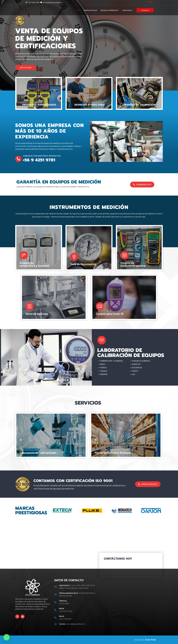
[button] (25, 67)
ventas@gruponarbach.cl (52, 2)
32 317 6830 (64, 603)
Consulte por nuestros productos (42, 164)
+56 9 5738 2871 (66, 619)
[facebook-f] (148, 2)
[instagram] (151, 2)
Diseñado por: (145, 640)
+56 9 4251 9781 (34, 2)
